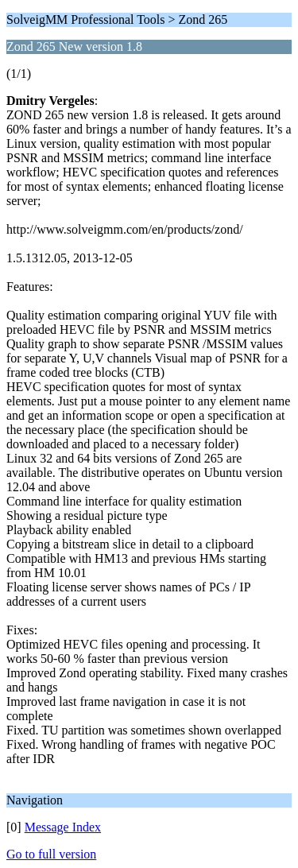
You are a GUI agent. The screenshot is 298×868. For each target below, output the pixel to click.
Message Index (63, 827)
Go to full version (51, 854)
